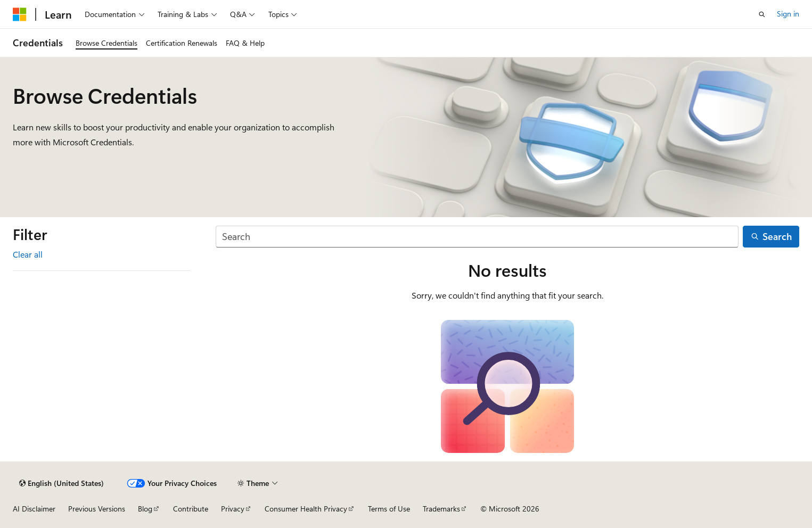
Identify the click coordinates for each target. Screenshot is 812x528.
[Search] (477, 237)
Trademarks (441, 509)
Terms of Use (389, 509)
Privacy (233, 509)
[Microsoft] (20, 14)
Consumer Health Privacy (306, 509)
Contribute (191, 509)
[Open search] (762, 14)
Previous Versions (97, 509)
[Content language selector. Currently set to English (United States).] (61, 483)
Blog (145, 509)
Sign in (788, 14)
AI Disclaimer (34, 509)
